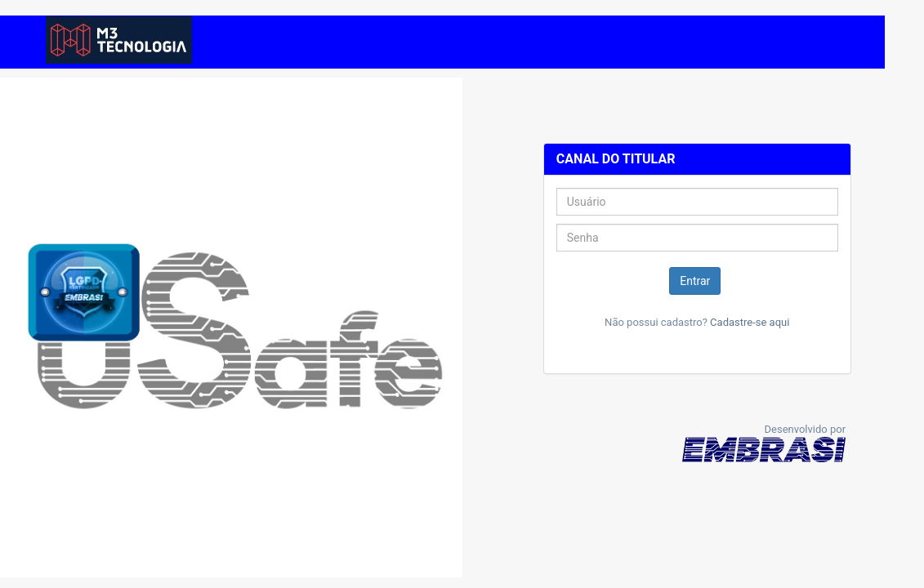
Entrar (695, 281)
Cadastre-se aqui (750, 322)
